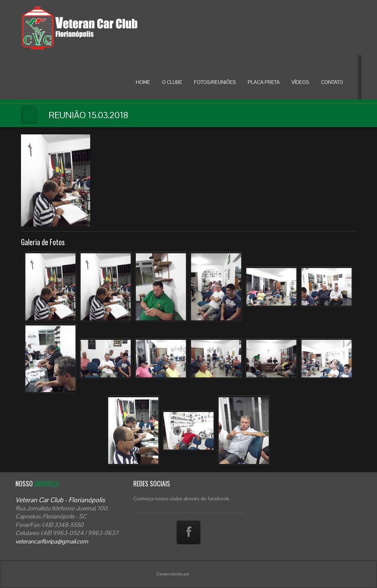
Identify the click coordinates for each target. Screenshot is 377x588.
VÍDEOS (300, 82)
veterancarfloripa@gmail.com (52, 541)
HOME (143, 82)
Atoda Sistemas (205, 574)
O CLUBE (172, 82)
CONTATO (332, 82)
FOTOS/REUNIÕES (215, 82)
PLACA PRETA (264, 82)
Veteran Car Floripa (95, 28)
